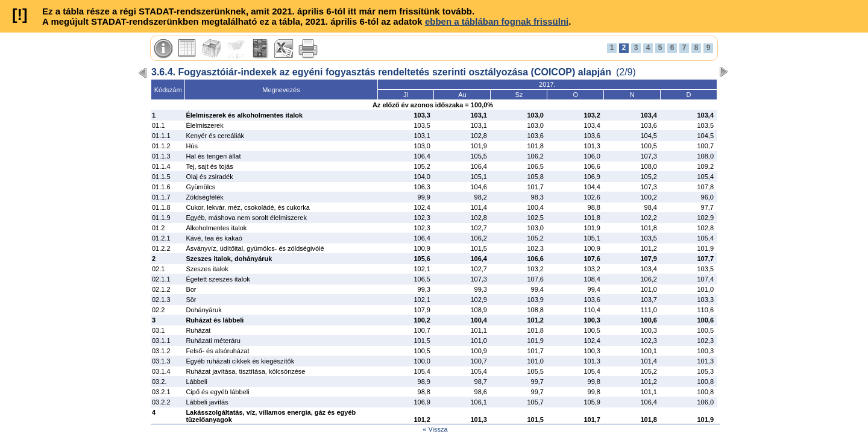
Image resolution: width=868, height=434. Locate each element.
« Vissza (435, 429)
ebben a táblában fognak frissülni (497, 21)
